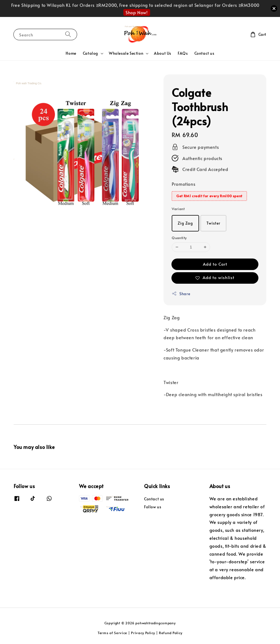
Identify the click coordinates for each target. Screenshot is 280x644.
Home (71, 53)
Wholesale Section (126, 53)
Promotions (183, 184)
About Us (163, 53)
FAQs (183, 53)
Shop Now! (137, 12)
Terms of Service (112, 633)
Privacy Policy (143, 633)
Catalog (91, 53)
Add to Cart (215, 264)
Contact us (204, 53)
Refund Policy (171, 633)
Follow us (153, 507)
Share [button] (181, 294)
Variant (178, 209)
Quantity (179, 238)
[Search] (68, 34)
